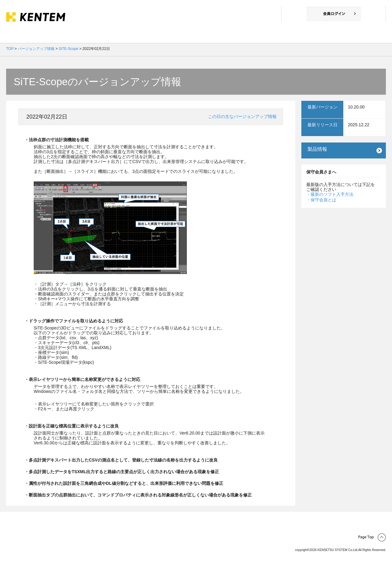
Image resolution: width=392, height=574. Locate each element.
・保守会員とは (321, 200)
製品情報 (317, 149)
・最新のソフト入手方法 (330, 194)
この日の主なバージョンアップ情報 (242, 116)
